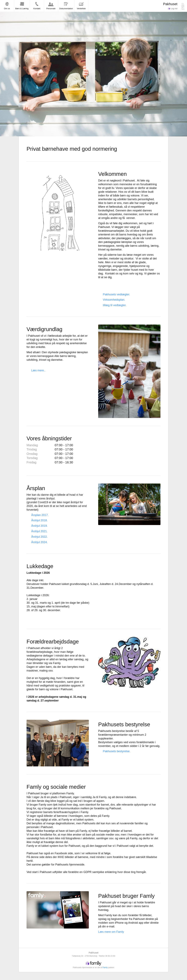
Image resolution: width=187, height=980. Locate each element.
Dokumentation (66, 6)
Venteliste (81, 6)
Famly (105, 968)
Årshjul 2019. (39, 526)
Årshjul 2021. (39, 531)
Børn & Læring (22, 6)
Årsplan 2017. (40, 515)
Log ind (173, 9)
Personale (51, 6)
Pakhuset (170, 4)
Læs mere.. (38, 370)
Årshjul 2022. (39, 537)
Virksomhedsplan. (114, 300)
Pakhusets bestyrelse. (117, 751)
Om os (7, 6)
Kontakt (37, 6)
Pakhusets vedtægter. (116, 294)
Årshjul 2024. (39, 542)
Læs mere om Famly (111, 932)
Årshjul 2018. (39, 520)
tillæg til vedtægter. (115, 305)
